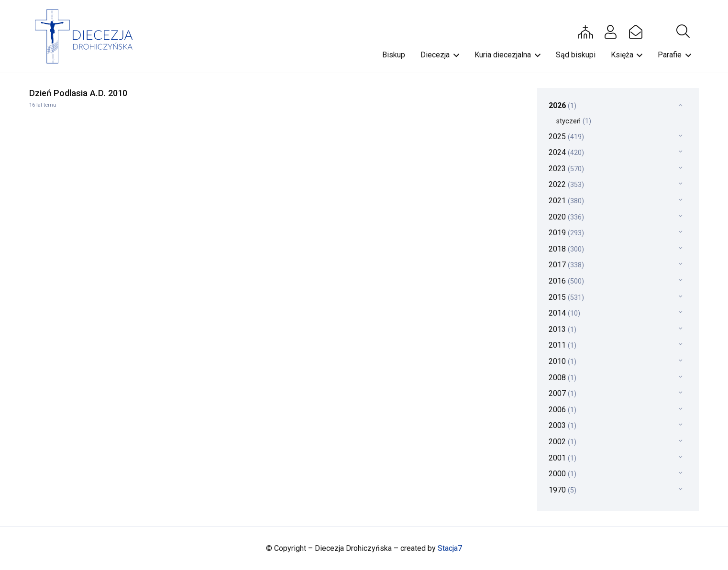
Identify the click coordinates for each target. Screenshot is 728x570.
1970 (563, 490)
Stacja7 (450, 548)
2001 (563, 458)
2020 (566, 217)
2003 (563, 425)
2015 (566, 297)
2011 (563, 345)
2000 (563, 474)
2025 (566, 137)
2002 (563, 442)
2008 (563, 378)
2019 (566, 233)
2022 (566, 184)
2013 (563, 329)
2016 (566, 281)
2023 (566, 169)
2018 (566, 249)
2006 (563, 410)
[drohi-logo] (88, 36)
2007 (563, 393)
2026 (563, 105)
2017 (566, 265)
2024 (566, 152)
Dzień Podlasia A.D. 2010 (78, 93)
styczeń (574, 121)
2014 (564, 313)
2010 (563, 361)
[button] (683, 32)
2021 (566, 201)
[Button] (585, 32)
